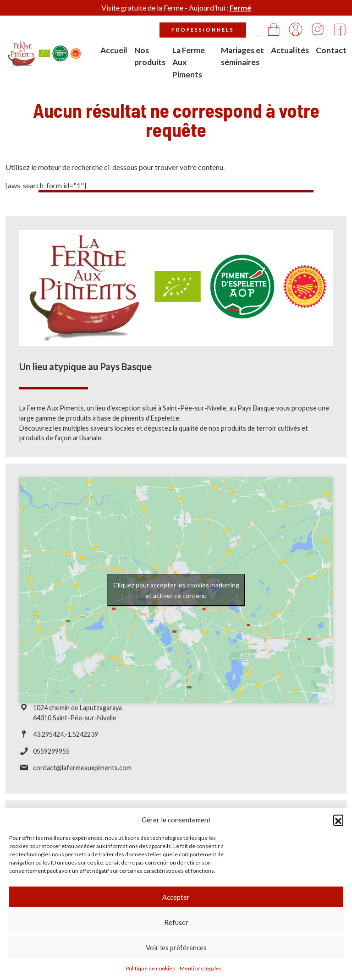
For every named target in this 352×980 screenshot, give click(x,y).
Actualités (290, 50)
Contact (331, 50)
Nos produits (150, 56)
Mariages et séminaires (242, 56)
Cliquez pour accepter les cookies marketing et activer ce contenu (176, 593)
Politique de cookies (150, 968)
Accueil (114, 50)
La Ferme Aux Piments (189, 62)
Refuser (176, 922)
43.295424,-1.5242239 (66, 738)
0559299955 (51, 754)
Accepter (176, 897)
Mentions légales (201, 968)
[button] (338, 820)
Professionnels (203, 30)
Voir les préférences (176, 947)
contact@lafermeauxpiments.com (82, 771)
